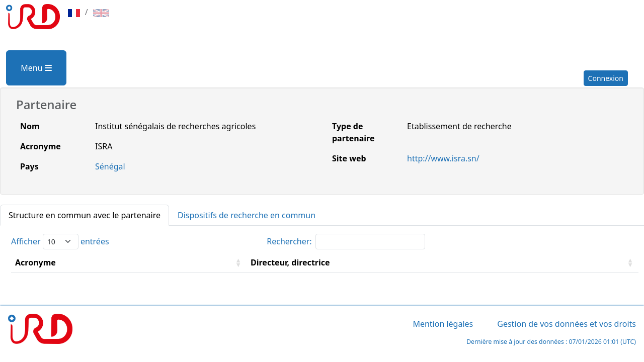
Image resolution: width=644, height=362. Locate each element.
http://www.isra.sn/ (443, 158)
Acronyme (35, 262)
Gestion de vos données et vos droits (567, 324)
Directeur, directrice (290, 262)
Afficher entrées (60, 242)
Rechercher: (346, 242)
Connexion (606, 78)
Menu (36, 68)
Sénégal (110, 166)
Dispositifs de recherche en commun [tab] (247, 215)
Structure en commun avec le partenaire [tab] (85, 215)
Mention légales (443, 324)
